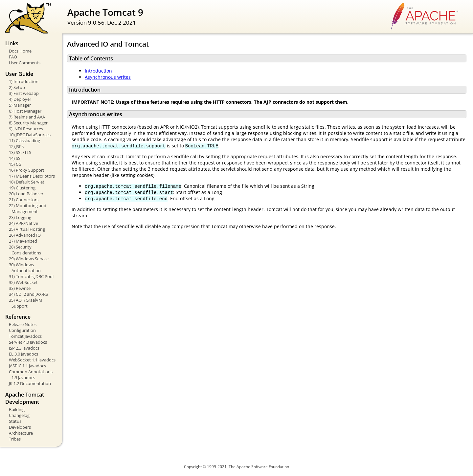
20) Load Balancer (26, 194)
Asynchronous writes (108, 77)
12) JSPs (16, 146)
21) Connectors (24, 200)
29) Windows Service (29, 259)
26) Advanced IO (25, 235)
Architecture (21, 433)
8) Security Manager (28, 123)
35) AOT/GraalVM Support (26, 303)
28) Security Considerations (25, 250)
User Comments (25, 63)
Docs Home (20, 51)
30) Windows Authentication (25, 268)
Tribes (15, 439)
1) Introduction (24, 81)
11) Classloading (24, 141)
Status (15, 421)
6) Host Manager (25, 111)
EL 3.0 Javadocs (23, 354)
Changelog (19, 415)
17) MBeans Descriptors (32, 176)
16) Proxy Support (27, 170)
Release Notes (23, 324)
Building (17, 409)
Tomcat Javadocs (25, 336)
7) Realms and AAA (27, 117)
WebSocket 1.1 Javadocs (32, 360)
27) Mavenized (23, 241)
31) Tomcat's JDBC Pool (31, 276)
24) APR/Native (23, 223)
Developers (20, 427)
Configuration (22, 330)
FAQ (13, 57)
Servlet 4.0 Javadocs (28, 342)
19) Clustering (22, 188)
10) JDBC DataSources (30, 135)
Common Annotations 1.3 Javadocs (31, 375)
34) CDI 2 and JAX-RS (28, 294)
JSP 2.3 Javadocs (24, 348)
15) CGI (16, 164)
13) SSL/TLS (20, 152)
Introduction (98, 71)
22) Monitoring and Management (28, 208)
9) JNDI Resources (26, 129)
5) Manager (20, 105)
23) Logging (20, 217)
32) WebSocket (23, 282)
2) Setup (17, 87)
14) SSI (15, 158)
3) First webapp (24, 93)
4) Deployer (20, 99)
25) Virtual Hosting (27, 229)
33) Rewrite (20, 288)
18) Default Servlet (27, 182)
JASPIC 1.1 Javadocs (27, 366)
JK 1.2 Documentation (30, 383)
